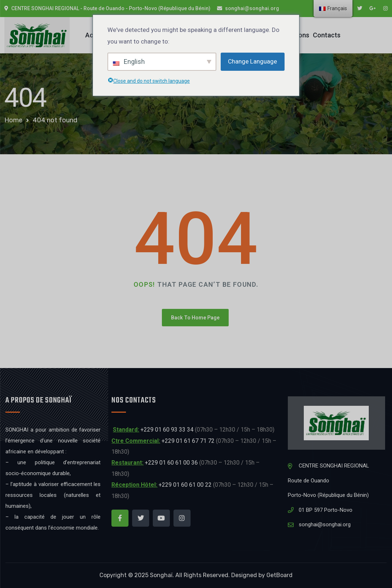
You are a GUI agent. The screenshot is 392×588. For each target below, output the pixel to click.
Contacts (327, 35)
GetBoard (279, 575)
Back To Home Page (195, 318)
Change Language (252, 61)
